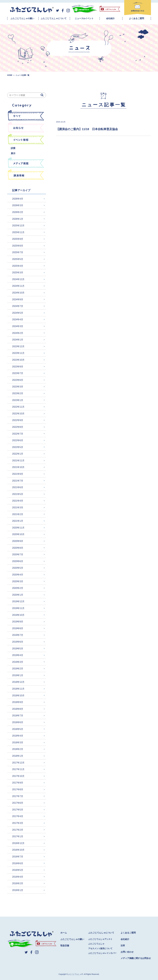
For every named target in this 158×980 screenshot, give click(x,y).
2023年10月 (18, 360)
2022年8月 (18, 427)
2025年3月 (18, 273)
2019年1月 (18, 675)
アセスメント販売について (100, 948)
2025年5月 (18, 259)
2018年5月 (18, 729)
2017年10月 (18, 776)
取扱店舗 (65, 945)
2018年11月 (18, 689)
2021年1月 (18, 521)
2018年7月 (18, 716)
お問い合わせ (127, 952)
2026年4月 (18, 199)
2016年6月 (18, 863)
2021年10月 (18, 467)
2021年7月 (18, 481)
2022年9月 (18, 420)
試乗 (13, 148)
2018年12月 (18, 682)
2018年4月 (18, 736)
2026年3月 (18, 205)
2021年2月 (18, 514)
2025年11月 (18, 232)
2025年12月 (18, 226)
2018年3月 (18, 742)
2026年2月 (18, 212)
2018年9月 (18, 702)
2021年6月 (18, 487)
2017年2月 (18, 830)
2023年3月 (18, 387)
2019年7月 (18, 635)
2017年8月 (18, 789)
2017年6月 (18, 803)
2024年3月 (18, 326)
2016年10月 (18, 850)
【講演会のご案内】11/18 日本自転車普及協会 (87, 129)
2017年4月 (18, 816)
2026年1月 (18, 219)
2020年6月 (18, 561)
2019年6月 (18, 642)
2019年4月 (18, 655)
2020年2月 (18, 588)
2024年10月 (18, 293)
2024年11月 (18, 286)
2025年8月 (18, 246)
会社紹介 (110, 18)
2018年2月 (18, 749)
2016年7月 (18, 857)
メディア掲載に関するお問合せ (136, 958)
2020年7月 (18, 554)
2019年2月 (18, 669)
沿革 (123, 945)
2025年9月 (18, 239)
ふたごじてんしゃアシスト (100, 939)
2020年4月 (18, 575)
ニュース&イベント (84, 18)
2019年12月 (18, 601)
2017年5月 (18, 810)
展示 (13, 153)
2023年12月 (18, 346)
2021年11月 (18, 461)
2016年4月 (18, 877)
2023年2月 (18, 393)
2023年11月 (18, 353)
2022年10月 (18, 414)
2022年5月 (18, 447)
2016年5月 (18, 870)
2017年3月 (18, 823)
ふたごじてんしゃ (96, 944)
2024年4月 (18, 319)
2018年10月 (18, 696)
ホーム (64, 933)
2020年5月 (18, 568)
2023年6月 (18, 380)
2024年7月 (18, 306)
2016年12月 (18, 843)
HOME (10, 75)
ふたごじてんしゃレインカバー (102, 953)
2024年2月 (18, 333)
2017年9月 (18, 783)
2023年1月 (18, 400)
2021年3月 (18, 508)
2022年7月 (18, 434)
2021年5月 (18, 494)
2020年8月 (18, 548)
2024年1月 (18, 340)
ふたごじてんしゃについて (54, 18)
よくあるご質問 (137, 18)
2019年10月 (18, 615)
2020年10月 (18, 534)
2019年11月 (18, 608)
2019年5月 (18, 649)
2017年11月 (18, 769)
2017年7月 (18, 796)
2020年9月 (18, 541)
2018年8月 (18, 709)
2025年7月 (18, 252)
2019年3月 (18, 662)
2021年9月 (18, 474)
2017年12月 (18, 763)
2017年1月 (18, 836)
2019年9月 (18, 622)
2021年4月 (18, 501)
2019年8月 (18, 628)
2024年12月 (18, 279)
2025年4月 (18, 266)
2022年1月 (18, 454)
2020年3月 (18, 581)
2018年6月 (18, 722)
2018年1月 (18, 756)
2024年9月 (18, 299)
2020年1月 (18, 595)
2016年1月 (18, 890)
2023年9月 (18, 367)
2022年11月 (18, 407)
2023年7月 (18, 373)
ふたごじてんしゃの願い (22, 18)
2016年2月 (18, 883)
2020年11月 (18, 528)
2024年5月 (18, 313)
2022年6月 (18, 440)
